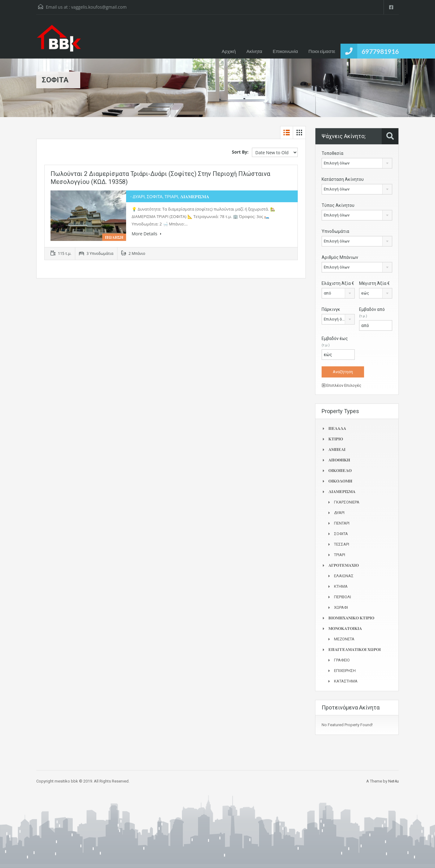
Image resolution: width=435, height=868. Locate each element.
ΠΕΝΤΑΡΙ (342, 523)
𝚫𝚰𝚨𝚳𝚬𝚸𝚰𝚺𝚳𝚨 (342, 492)
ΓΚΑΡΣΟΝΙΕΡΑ (347, 502)
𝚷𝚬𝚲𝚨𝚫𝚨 (337, 428)
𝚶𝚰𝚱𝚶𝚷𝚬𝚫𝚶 (340, 471)
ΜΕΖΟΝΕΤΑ (344, 639)
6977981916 (380, 51)
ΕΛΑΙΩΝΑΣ (344, 576)
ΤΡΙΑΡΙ (340, 555)
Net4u (393, 781)
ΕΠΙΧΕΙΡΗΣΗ (345, 671)
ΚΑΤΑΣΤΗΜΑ (346, 681)
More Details (147, 234)
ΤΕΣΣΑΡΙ (342, 544)
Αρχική (229, 51)
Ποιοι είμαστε (322, 51)
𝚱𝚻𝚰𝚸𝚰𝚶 (336, 439)
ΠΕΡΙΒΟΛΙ (343, 597)
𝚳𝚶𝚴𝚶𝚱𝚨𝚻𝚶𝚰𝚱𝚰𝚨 (345, 628)
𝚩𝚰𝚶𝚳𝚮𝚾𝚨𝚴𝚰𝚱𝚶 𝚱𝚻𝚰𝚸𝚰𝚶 (351, 618)
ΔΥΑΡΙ (339, 513)
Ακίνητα (254, 51)
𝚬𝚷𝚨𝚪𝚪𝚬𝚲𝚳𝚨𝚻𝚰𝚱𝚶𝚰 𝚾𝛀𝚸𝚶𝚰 (355, 650)
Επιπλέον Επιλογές (342, 385)
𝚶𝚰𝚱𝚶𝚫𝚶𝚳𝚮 (340, 481)
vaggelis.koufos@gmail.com (99, 7)
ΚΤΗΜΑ (341, 586)
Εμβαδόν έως (335, 342)
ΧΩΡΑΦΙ (341, 607)
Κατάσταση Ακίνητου (343, 179)
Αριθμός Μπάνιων (340, 257)
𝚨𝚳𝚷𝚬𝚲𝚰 (337, 449)
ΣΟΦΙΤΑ (341, 534)
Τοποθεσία (332, 153)
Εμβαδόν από (372, 312)
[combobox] (357, 163)
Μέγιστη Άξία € (374, 283)
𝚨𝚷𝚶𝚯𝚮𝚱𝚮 (339, 460)
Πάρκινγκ (331, 309)
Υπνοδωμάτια (335, 231)
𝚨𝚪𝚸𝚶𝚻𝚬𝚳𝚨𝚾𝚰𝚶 (344, 565)
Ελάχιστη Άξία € (338, 283)
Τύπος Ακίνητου (338, 205)
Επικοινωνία (285, 51)
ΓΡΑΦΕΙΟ (342, 660)
